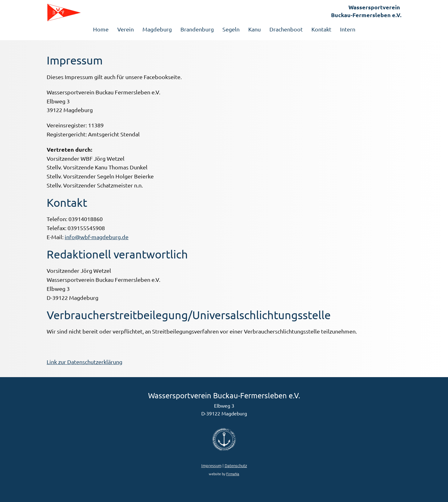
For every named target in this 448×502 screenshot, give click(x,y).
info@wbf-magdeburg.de (97, 237)
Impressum (211, 465)
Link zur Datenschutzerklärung (84, 362)
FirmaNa (233, 474)
